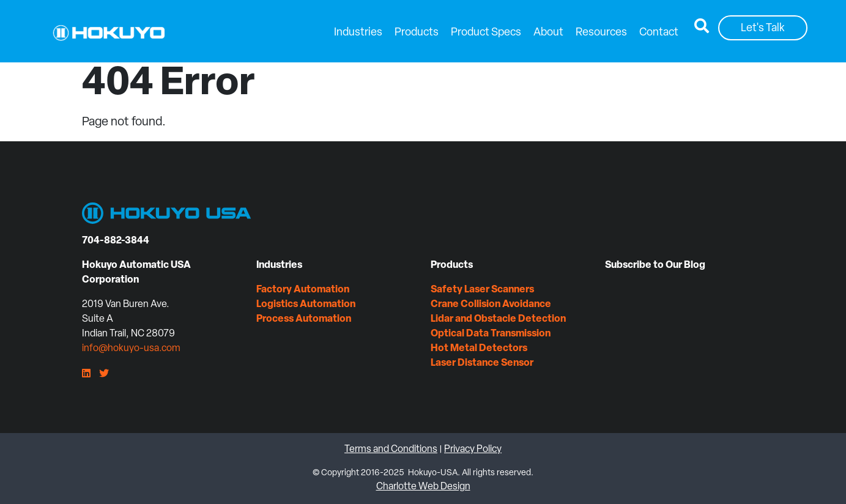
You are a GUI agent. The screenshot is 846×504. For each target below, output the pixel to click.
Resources (601, 33)
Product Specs (486, 33)
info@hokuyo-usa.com (131, 349)
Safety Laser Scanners (482, 290)
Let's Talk (763, 28)
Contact (659, 33)
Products (417, 33)
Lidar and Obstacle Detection (498, 319)
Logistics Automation (306, 305)
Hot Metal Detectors (479, 349)
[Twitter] (104, 374)
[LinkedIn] (86, 374)
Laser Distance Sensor (482, 363)
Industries (358, 33)
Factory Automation (303, 290)
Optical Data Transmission (491, 334)
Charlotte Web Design (423, 487)
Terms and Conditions (391, 450)
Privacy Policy (473, 450)
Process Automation (304, 319)
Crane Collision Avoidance (491, 305)
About (548, 33)
